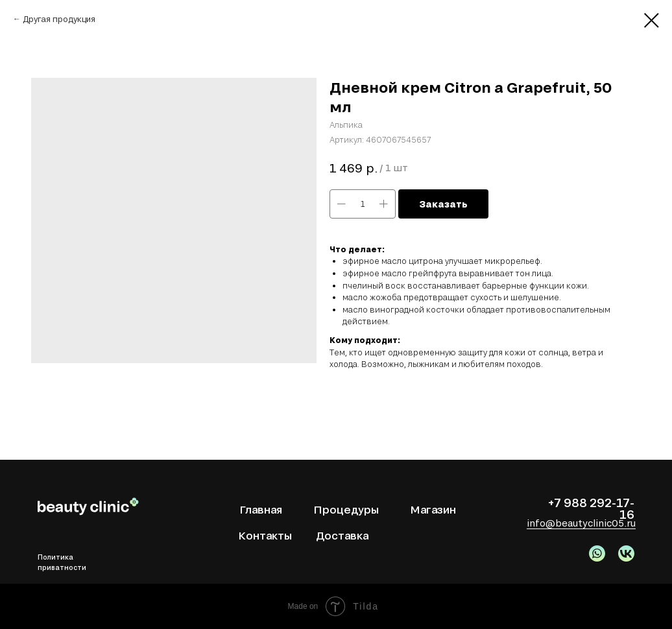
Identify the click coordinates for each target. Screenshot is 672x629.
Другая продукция (59, 19)
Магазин (433, 509)
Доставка (342, 535)
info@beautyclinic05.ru (581, 523)
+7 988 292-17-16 (591, 508)
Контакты (265, 535)
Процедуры (346, 509)
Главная (261, 509)
